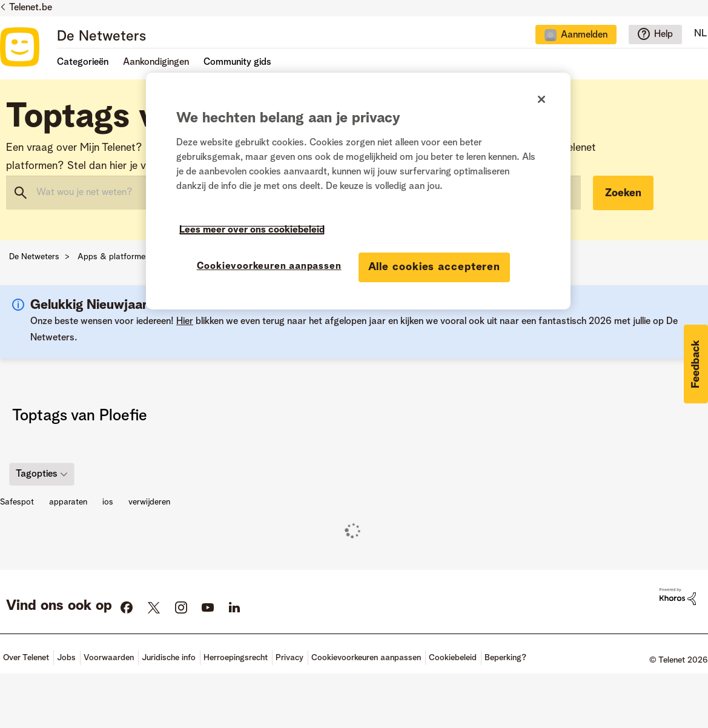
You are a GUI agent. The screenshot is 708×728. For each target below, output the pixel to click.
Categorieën (83, 62)
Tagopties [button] (37, 474)
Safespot (17, 502)
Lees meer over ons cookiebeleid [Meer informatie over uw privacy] (252, 230)
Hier (185, 322)
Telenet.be (31, 8)
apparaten (68, 502)
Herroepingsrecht (236, 658)
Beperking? (505, 658)
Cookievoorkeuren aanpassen (366, 658)
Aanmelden (584, 35)
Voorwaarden (109, 658)
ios (108, 502)
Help (663, 35)
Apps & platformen (114, 257)
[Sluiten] (541, 99)
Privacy (289, 658)
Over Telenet (26, 658)
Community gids (237, 62)
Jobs (66, 658)
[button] (696, 364)
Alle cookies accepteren (435, 267)
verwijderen (149, 502)
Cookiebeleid (453, 658)
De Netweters (101, 37)
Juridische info (169, 658)
